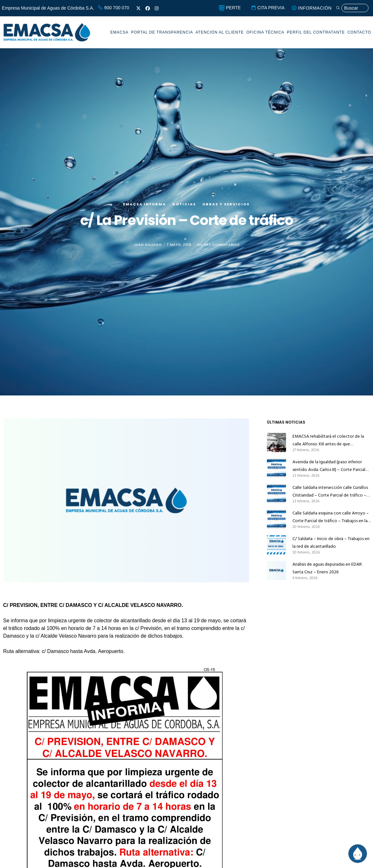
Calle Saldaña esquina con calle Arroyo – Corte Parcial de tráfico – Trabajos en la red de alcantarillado (331, 517)
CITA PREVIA (268, 8)
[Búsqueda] (352, 8)
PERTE (230, 8)
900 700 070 (113, 8)
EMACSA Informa (144, 215)
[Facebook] (148, 8)
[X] (138, 8)
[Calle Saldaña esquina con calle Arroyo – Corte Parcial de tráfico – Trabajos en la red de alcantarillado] (276, 519)
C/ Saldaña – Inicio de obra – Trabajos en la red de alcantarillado (331, 542)
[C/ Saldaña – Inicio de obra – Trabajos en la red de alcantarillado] (276, 545)
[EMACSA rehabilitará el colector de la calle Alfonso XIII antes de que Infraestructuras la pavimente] (276, 442)
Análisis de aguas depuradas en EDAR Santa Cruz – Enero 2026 (327, 568)
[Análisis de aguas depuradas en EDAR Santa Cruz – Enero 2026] (276, 570)
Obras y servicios (226, 215)
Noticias (184, 215)
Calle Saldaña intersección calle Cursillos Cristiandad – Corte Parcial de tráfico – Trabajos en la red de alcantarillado (330, 491)
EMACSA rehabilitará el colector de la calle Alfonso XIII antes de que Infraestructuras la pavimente (328, 440)
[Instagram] (157, 8)
